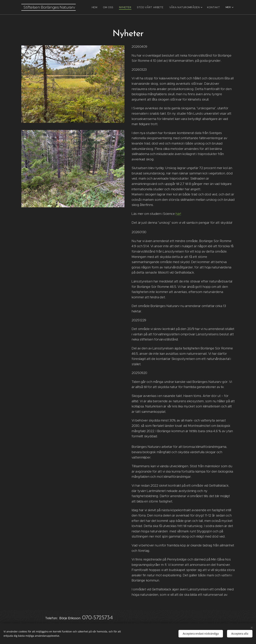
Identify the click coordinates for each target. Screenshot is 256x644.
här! (178, 214)
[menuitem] (102, 7)
